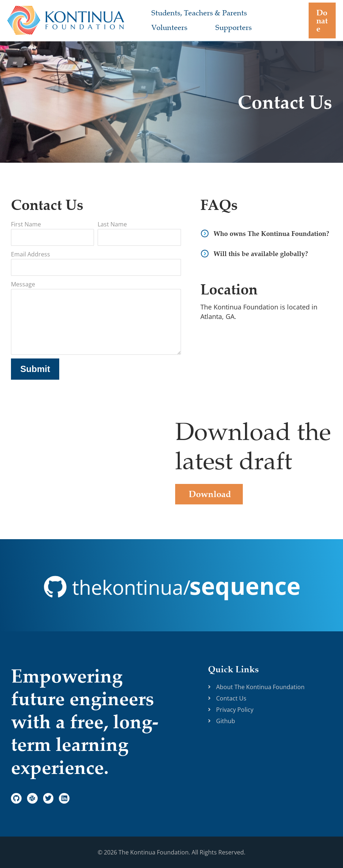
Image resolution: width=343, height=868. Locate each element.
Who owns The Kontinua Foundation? (271, 234)
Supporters (213, 28)
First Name (26, 224)
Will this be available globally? (261, 254)
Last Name (112, 224)
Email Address (31, 254)
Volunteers (163, 28)
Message (23, 284)
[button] (320, 20)
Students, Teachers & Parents (193, 13)
